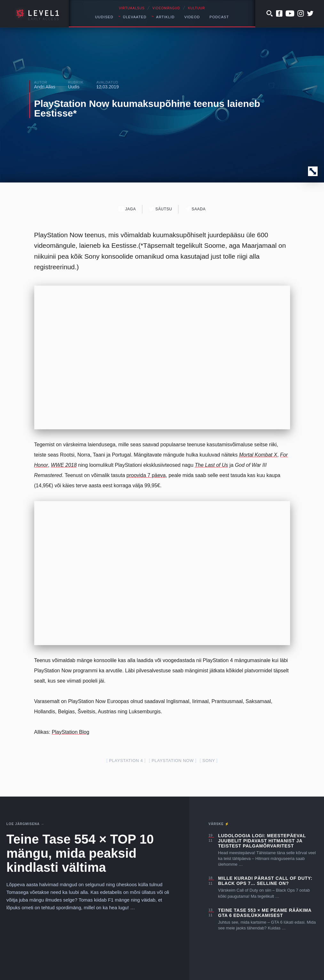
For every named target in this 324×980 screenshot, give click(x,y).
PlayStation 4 (126, 761)
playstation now (173, 761)
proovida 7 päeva (146, 475)
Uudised (104, 17)
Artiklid (165, 17)
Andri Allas (45, 87)
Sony (209, 761)
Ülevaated (135, 17)
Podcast (219, 17)
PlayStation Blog (71, 732)
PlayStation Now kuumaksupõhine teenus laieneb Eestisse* (147, 108)
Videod (192, 17)
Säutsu (160, 209)
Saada (195, 209)
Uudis (74, 87)
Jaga (127, 209)
